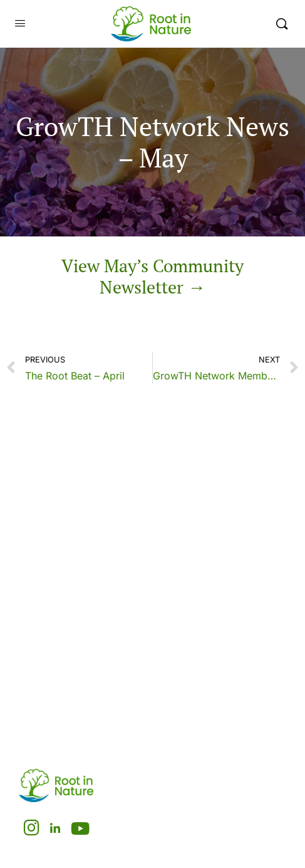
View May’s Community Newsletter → (152, 276)
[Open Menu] (20, 24)
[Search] (282, 24)
